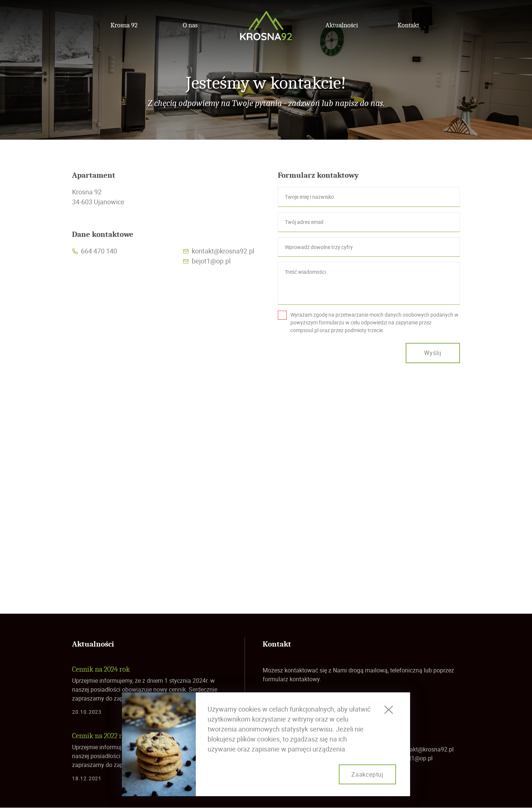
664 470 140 (99, 251)
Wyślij (433, 353)
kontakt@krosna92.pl (223, 251)
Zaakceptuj (367, 774)
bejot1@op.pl (211, 261)
